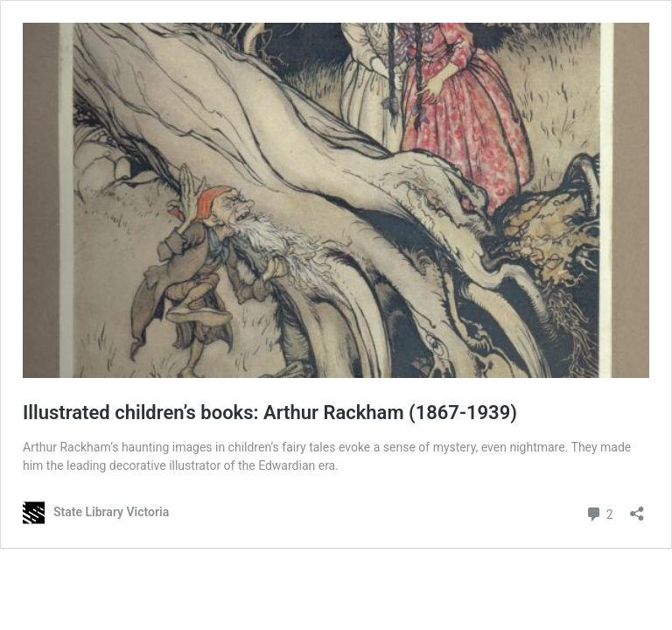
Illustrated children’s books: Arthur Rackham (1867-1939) (270, 413)
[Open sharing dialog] (637, 508)
